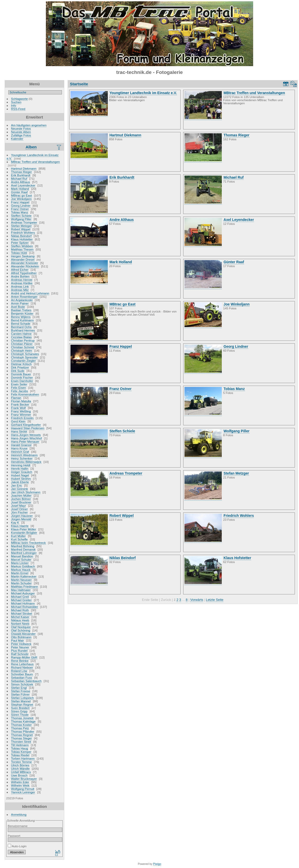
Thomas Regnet (22, 735)
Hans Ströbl (19, 431)
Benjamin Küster (22, 313)
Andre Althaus (21, 182)
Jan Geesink (20, 489)
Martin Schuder (22, 583)
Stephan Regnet (22, 704)
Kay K (15, 522)
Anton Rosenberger (24, 297)
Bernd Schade (21, 324)
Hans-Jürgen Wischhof (27, 438)
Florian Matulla (21, 401)
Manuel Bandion (22, 556)
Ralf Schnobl (20, 654)
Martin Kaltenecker (24, 576)
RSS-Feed (18, 109)
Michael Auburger (23, 593)
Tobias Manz (20, 212)
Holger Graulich (22, 472)
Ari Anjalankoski (22, 300)
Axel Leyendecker (23, 185)
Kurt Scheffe (20, 539)
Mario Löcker (20, 563)
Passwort (14, 836)
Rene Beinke (20, 661)
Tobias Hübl (19, 253)
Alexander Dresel (23, 259)
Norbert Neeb (20, 624)
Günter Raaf (19, 192)
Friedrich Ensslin (22, 418)
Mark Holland (20, 189)
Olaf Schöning (21, 630)
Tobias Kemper (21, 752)
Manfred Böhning (23, 546)
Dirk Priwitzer (20, 367)
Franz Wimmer (21, 415)
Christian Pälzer (22, 344)
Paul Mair (18, 640)
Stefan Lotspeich (23, 698)
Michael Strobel (22, 613)
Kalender (17, 139)
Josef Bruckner (21, 502)
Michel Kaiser (20, 617)
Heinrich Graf (20, 452)
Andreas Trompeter (24, 222)
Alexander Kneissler (25, 263)
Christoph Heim (22, 350)
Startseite (79, 84)
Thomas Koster (22, 725)
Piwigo (157, 864)
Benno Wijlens (21, 317)
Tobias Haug (20, 748)
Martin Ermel (20, 573)
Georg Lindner (21, 206)
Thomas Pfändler (23, 731)
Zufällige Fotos (21, 135)
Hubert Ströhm (21, 479)
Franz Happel (20, 202)
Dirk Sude (18, 371)
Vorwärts (197, 600)
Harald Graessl (21, 445)
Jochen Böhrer (21, 499)
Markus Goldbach (23, 566)
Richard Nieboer (22, 667)
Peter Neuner (20, 647)
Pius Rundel (19, 651)
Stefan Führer (20, 694)
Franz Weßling (21, 411)
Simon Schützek (22, 684)
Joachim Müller (21, 495)
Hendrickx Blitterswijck (26, 462)
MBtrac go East (22, 195)
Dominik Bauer (21, 374)
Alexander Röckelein (25, 266)
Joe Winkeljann (22, 199)
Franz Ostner (20, 209)
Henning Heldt (21, 465)
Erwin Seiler (19, 384)
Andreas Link (20, 286)
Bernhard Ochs (21, 327)
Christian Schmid (23, 347)
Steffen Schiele (21, 216)
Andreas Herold (22, 280)
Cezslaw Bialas (22, 337)
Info (14, 105)
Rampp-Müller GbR (24, 657)
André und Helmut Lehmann (30, 293)
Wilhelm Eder (20, 782)
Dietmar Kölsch (22, 364)
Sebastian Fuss (22, 678)
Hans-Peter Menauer (25, 442)
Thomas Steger (22, 738)
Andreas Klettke (22, 283)
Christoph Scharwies (25, 354)
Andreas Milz (20, 290)
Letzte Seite (215, 600)
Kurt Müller (19, 536)
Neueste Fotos (21, 129)
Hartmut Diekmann (24, 168)
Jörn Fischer (20, 512)
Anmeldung (19, 814)
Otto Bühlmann (21, 637)
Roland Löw (19, 671)
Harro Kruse (19, 448)
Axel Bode (18, 307)
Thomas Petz (20, 728)
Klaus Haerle (20, 526)
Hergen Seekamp (23, 256)
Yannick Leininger (23, 792)
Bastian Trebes (21, 310)
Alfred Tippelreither (24, 273)
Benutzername (18, 826)
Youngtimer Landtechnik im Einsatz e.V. (33, 157)
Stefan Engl (19, 688)
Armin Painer (20, 303)
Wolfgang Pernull (23, 789)
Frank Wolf (19, 408)
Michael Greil (20, 597)
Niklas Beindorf (21, 236)
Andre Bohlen (20, 276)
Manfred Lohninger (24, 553)
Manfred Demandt (23, 549)
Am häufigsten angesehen (29, 125)
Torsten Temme (22, 762)
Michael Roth (20, 610)
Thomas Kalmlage (23, 721)
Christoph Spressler (24, 357)
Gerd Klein (18, 421)
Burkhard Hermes (23, 330)
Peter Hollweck (21, 644)
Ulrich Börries (20, 765)
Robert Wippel (21, 229)
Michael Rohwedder (25, 607)
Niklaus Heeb (20, 620)
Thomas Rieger (22, 172)
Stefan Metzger (22, 226)
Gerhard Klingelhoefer (26, 425)
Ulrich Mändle (20, 769)
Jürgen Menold (21, 519)
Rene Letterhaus (22, 664)
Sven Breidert (20, 708)
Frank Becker (20, 404)
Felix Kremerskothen (25, 394)
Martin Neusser (22, 580)
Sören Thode (20, 715)
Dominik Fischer (22, 377)
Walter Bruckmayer (24, 779)
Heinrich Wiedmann (24, 455)
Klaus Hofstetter (22, 239)
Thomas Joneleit (22, 718)
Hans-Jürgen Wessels (26, 435)
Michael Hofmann (23, 603)
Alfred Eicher (20, 270)
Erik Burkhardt (21, 175)
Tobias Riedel (20, 755)
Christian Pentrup (23, 340)
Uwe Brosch (19, 775)
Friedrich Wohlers (23, 232)
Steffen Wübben (22, 246)
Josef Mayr (19, 506)
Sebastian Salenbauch (26, 681)
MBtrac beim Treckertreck (29, 543)
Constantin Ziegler (23, 361)
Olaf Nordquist (21, 627)
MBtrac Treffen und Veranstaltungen (35, 162)
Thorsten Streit (21, 742)
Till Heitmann (20, 745)
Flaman (16, 398)
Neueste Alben (21, 132)
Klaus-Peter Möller (24, 529)
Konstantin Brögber (24, 533)
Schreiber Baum (22, 674)
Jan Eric (17, 485)
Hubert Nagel (20, 475)
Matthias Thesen (22, 249)
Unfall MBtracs (21, 772)
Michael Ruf (19, 179)
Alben (31, 147)
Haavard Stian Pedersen (28, 428)
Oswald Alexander (23, 634)
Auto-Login (17, 846)
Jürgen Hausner (22, 516)
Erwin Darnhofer (22, 381)
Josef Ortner (20, 509)
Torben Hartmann (23, 758)
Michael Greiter (22, 600)
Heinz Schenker (22, 458)
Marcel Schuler (21, 560)
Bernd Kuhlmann (23, 320)
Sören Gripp (19, 711)
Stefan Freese (21, 691)
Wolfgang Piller (21, 219)
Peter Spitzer (20, 243)
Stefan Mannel (21, 701)
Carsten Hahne (21, 334)
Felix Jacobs (20, 391)
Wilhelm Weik (20, 785)
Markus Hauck (21, 570)
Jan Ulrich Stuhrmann (26, 492)
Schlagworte (20, 99)
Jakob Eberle (20, 482)
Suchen (16, 102)
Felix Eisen (19, 388)
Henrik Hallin (20, 468)
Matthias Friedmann (25, 586)
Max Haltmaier (21, 590)
